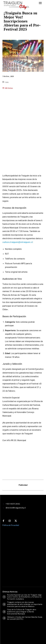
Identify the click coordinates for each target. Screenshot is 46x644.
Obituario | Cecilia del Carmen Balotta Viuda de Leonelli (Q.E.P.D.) (25, 618)
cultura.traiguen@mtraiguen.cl (18, 242)
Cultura (23, 70)
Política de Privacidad (11, 525)
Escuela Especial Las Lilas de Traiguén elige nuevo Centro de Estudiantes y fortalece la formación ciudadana (24, 597)
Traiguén (30, 67)
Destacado (15, 67)
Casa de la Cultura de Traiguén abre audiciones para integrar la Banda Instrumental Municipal (22, 612)
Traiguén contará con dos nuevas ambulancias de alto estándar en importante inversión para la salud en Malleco (25, 604)
